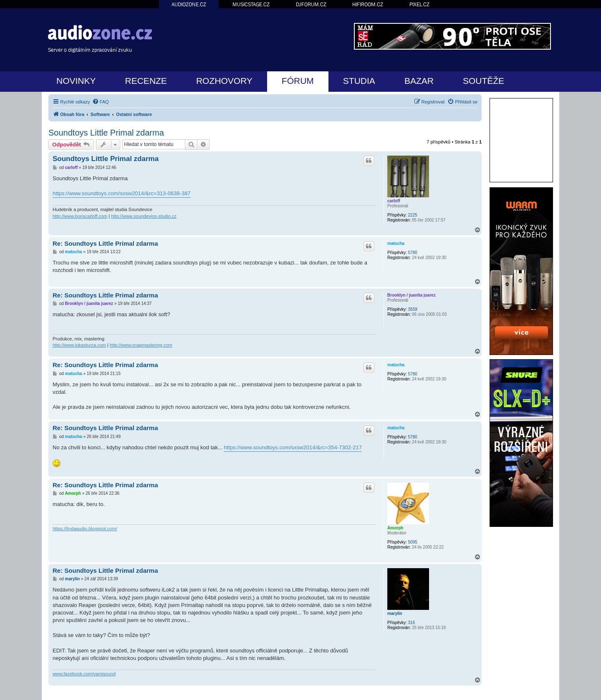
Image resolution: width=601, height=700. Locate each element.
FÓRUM (298, 81)
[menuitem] (101, 102)
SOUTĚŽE (484, 81)
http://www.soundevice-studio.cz (144, 216)
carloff (394, 201)
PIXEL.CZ (419, 4)
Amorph (395, 528)
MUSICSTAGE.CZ (251, 4)
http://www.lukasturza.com (79, 345)
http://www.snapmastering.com (141, 345)
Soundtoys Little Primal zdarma (106, 133)
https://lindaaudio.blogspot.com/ (85, 529)
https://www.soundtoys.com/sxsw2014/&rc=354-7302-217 (293, 447)
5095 (413, 542)
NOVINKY (76, 81)
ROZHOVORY (224, 81)
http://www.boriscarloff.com (80, 216)
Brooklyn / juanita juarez (412, 295)
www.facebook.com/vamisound (84, 674)
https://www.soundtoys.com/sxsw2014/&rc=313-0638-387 (122, 193)
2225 (413, 215)
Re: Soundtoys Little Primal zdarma (105, 243)
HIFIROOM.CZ (368, 4)
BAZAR (419, 81)
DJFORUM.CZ (311, 4)
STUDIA (359, 81)
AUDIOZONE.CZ (189, 4)
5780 (413, 253)
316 (412, 623)
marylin (395, 613)
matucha (396, 243)
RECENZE (146, 81)
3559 (413, 309)
